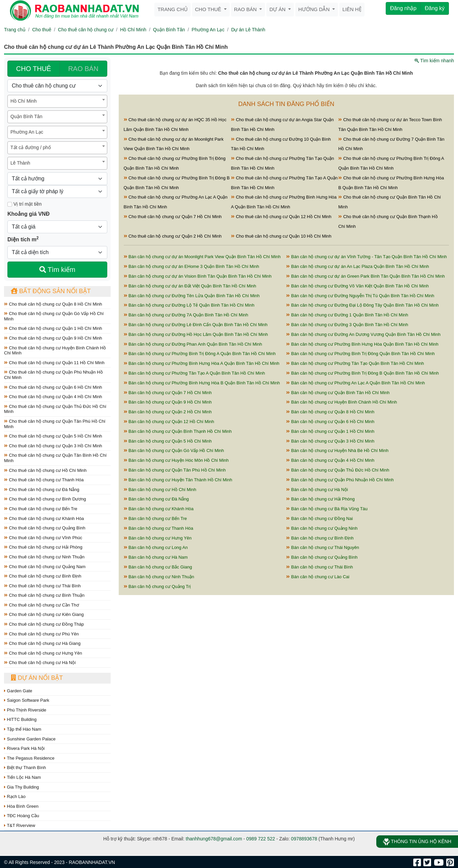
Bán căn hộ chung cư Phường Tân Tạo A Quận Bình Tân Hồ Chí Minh (194, 373)
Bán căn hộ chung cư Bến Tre (155, 518)
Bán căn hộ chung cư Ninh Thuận (159, 577)
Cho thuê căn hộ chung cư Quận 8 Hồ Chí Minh (53, 304)
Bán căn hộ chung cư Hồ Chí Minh (160, 490)
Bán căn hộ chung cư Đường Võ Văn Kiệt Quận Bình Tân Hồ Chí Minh (357, 286)
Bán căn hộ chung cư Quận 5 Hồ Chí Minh (168, 441)
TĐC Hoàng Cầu (22, 816)
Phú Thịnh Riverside (25, 710)
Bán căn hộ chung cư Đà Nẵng (156, 499)
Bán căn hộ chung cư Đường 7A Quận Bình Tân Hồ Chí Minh (186, 315)
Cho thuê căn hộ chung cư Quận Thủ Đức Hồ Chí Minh (55, 409)
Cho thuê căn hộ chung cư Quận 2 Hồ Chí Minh (173, 236)
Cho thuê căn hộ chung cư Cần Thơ (42, 605)
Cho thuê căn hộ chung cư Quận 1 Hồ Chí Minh (53, 328)
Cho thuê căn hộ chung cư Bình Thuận (44, 595)
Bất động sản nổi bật (51, 291)
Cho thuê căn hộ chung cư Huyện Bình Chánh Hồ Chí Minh (55, 351)
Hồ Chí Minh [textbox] (24, 101)
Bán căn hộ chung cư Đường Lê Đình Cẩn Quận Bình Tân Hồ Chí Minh (196, 325)
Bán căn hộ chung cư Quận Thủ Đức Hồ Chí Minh (338, 470)
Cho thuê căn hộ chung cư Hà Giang (42, 643)
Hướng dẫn (315, 9)
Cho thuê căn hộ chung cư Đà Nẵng (42, 490)
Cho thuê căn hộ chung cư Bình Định (43, 576)
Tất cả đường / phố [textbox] (31, 147)
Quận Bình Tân (169, 30)
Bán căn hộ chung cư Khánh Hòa (159, 509)
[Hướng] (57, 179)
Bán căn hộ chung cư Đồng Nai (319, 518)
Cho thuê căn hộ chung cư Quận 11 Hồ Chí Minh (54, 363)
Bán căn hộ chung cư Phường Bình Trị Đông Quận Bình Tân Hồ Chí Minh (360, 354)
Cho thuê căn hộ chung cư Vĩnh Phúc (43, 538)
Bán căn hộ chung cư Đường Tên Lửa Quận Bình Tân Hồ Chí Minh (192, 296)
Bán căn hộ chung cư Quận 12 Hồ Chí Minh (169, 422)
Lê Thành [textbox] (20, 163)
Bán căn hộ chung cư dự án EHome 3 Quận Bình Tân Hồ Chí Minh (192, 266)
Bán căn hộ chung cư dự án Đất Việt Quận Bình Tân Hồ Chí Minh (190, 286)
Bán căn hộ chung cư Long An (156, 547)
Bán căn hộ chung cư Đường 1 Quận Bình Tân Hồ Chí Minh (347, 315)
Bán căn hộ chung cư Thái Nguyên (322, 547)
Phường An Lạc (208, 30)
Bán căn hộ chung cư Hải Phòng (320, 499)
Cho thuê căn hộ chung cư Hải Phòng (43, 547)
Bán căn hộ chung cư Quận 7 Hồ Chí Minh (168, 393)
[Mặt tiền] (10, 204)
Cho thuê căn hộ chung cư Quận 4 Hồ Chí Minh (53, 397)
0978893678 (304, 839)
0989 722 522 (261, 839)
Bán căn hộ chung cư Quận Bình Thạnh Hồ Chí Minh (178, 431)
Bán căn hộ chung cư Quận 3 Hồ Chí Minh (330, 441)
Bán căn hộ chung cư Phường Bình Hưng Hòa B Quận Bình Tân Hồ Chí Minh (202, 383)
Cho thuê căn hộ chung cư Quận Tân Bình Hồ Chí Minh (55, 458)
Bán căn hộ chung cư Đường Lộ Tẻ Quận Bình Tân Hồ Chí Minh (189, 305)
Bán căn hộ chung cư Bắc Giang (158, 567)
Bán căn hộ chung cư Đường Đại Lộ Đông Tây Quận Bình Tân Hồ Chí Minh (362, 305)
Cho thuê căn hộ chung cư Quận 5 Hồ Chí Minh (53, 436)
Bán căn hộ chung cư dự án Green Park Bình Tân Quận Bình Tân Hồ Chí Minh (365, 276)
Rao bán (246, 9)
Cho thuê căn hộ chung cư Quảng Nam (45, 567)
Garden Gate (18, 691)
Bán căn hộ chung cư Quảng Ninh (322, 528)
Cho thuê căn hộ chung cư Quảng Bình (45, 528)
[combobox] (57, 101)
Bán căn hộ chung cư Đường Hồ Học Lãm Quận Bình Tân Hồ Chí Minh (196, 334)
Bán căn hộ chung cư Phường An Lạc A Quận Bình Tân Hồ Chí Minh (355, 383)
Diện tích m (23, 239)
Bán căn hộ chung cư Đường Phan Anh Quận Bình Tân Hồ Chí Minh (193, 344)
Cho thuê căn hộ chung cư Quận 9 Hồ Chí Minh (53, 338)
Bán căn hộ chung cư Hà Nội (317, 490)
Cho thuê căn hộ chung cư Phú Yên (41, 634)
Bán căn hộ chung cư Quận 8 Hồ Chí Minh (330, 412)
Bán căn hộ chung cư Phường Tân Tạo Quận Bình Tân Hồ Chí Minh (355, 363)
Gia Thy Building (22, 787)
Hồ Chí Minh (133, 30)
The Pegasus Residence (29, 758)
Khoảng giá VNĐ (28, 214)
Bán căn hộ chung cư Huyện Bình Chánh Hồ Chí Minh (341, 402)
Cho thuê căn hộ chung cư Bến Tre (41, 509)
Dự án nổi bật (37, 678)
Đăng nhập (403, 8)
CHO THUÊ (34, 69)
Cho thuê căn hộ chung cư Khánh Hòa (44, 518)
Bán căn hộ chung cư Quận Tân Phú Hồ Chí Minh (175, 470)
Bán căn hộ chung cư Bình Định (320, 538)
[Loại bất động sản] (57, 86)
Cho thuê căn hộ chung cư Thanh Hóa (44, 480)
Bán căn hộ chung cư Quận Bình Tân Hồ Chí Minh (338, 393)
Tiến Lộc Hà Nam (23, 777)
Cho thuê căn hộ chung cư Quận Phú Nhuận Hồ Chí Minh (53, 375)
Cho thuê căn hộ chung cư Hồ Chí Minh (45, 470)
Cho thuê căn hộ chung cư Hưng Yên (43, 653)
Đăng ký (435, 8)
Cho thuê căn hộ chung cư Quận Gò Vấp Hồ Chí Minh (54, 316)
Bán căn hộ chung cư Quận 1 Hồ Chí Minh (330, 431)
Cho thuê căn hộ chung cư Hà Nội (40, 663)
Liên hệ (352, 9)
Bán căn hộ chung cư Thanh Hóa (159, 528)
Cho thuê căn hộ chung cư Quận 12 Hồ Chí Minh (281, 217)
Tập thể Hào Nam (23, 729)
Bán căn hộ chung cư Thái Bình (319, 567)
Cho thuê (209, 9)
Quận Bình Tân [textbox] (26, 116)
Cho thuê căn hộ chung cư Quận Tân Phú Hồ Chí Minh (55, 424)
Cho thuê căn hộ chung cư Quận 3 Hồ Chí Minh (53, 446)
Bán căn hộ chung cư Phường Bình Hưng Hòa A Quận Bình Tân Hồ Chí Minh (202, 363)
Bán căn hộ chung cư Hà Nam (156, 557)
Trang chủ (172, 9)
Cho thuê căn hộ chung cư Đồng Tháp (44, 624)
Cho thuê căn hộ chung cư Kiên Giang (44, 614)
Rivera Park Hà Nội (24, 748)
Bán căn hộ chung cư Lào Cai (318, 577)
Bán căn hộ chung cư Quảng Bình (322, 557)
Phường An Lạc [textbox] (27, 132)
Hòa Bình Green (21, 806)
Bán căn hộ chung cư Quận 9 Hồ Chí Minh (168, 402)
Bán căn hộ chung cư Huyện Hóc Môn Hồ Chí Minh (176, 460)
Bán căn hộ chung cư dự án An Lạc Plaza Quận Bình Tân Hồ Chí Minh (357, 266)
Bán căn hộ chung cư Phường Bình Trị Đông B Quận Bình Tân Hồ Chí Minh (362, 373)
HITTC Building (20, 719)
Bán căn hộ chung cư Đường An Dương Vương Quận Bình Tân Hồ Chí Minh (363, 334)
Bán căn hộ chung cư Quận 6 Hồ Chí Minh (330, 422)
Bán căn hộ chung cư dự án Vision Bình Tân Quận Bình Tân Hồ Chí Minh (198, 276)
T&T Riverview (20, 825)
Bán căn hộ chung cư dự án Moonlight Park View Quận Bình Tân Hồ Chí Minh (202, 257)
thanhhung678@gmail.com (214, 839)
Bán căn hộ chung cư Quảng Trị (157, 586)
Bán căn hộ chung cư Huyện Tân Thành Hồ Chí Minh (178, 480)
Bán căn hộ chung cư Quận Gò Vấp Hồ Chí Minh (174, 450)
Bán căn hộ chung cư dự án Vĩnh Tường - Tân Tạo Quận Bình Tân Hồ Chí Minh (367, 257)
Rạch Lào (15, 796)
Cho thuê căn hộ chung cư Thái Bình (42, 586)
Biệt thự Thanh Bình (25, 768)
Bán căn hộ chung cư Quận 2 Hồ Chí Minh (168, 412)
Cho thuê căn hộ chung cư (86, 30)
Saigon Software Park (27, 700)
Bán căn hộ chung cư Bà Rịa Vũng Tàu (327, 509)
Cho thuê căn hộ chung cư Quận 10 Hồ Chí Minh (281, 236)
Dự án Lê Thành (248, 30)
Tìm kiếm (57, 270)
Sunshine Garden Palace (30, 739)
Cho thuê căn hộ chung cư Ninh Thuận (44, 557)
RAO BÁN (83, 69)
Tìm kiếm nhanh (434, 61)
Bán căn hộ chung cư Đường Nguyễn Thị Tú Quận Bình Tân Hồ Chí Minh (360, 296)
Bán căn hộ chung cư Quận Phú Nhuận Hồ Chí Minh (340, 480)
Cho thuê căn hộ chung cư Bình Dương (45, 499)
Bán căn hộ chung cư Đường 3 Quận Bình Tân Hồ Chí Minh (347, 325)
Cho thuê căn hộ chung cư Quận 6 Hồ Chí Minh (53, 387)
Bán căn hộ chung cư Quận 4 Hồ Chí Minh (330, 460)
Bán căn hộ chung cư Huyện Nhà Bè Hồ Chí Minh (337, 450)
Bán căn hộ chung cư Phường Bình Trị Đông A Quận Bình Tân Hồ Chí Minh (200, 354)
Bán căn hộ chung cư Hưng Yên (158, 538)
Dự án (278, 9)
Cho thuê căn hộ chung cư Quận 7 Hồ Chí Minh (173, 217)
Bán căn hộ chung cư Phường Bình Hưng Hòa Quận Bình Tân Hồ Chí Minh (362, 344)
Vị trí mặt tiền (25, 204)
